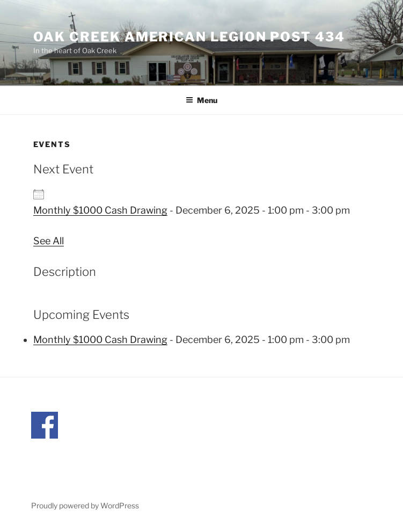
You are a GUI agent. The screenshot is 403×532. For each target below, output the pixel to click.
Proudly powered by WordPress (85, 505)
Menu (201, 100)
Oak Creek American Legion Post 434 (189, 37)
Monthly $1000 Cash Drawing (100, 210)
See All (49, 241)
